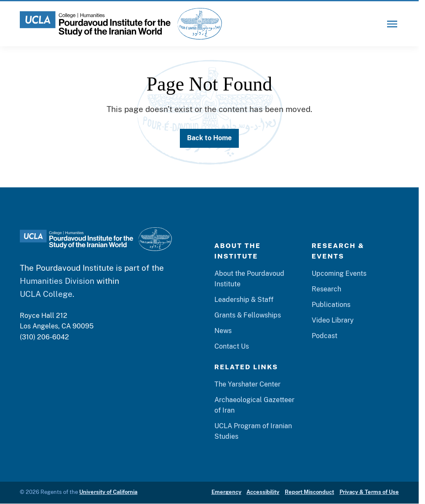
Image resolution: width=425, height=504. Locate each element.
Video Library (333, 320)
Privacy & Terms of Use (369, 492)
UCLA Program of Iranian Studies (253, 431)
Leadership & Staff (244, 300)
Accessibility (263, 492)
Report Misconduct (309, 492)
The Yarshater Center (247, 384)
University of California (108, 492)
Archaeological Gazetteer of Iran (254, 405)
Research (326, 289)
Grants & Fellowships (248, 315)
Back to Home (209, 138)
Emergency (226, 492)
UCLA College (46, 294)
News (223, 331)
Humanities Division (57, 281)
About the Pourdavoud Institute (249, 279)
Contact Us (232, 346)
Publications (331, 305)
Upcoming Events (339, 273)
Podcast (325, 336)
